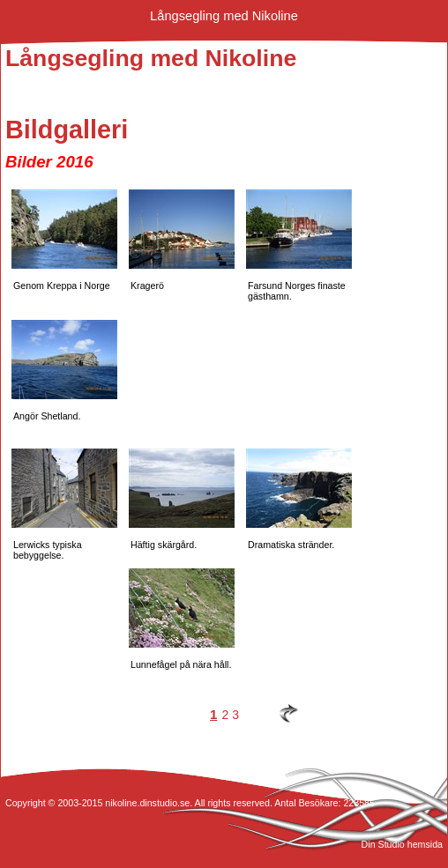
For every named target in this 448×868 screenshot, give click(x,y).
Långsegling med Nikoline (224, 16)
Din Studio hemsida (402, 844)
